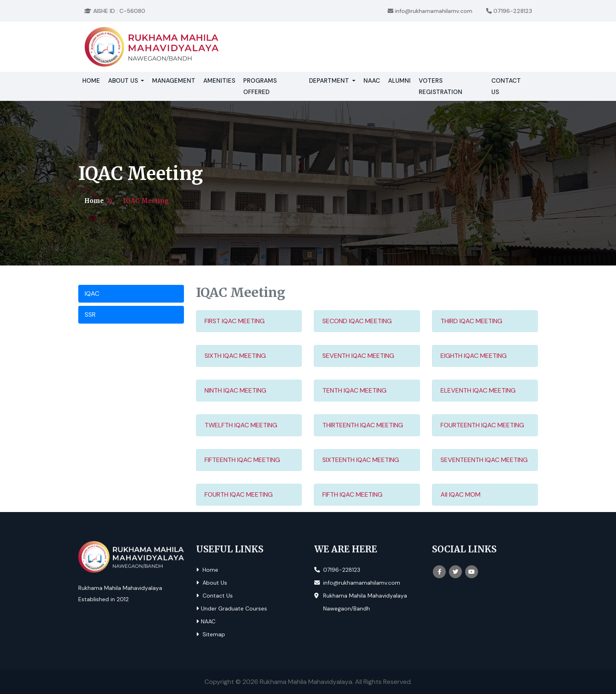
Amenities (219, 81)
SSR (90, 315)
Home (93, 80)
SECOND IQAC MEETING (357, 321)
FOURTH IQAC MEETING (239, 494)
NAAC (372, 81)
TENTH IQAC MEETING (354, 390)
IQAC (92, 294)
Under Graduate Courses (232, 608)
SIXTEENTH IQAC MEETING (361, 460)
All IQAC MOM (460, 494)
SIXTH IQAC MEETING (235, 356)
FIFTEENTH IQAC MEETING (242, 460)
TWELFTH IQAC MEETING (241, 425)
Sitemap (211, 634)
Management (174, 81)
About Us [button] (124, 81)
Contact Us (506, 86)
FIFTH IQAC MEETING (352, 494)
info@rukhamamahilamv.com (430, 11)
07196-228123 (509, 11)
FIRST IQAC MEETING (235, 321)
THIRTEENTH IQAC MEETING (363, 425)
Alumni (399, 81)
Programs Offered (260, 86)
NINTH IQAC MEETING (235, 390)
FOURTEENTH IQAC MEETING (482, 425)
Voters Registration (441, 86)
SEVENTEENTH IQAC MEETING (484, 460)
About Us (212, 583)
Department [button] (330, 81)
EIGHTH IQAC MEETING (474, 356)
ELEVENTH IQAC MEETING (478, 390)
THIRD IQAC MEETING (471, 321)
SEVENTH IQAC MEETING (358, 356)
